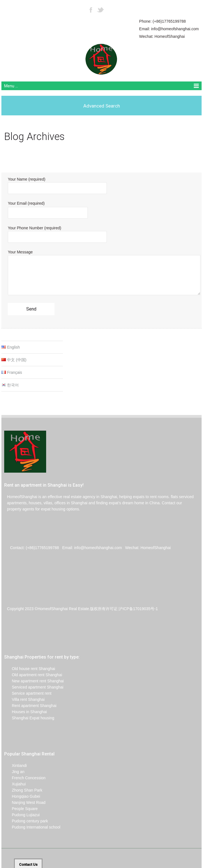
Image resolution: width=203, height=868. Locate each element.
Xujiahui (15, 784)
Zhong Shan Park (23, 790)
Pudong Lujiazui (22, 815)
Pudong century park (26, 821)
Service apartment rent (28, 693)
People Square (21, 809)
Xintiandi (16, 766)
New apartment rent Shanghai (34, 681)
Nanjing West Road (25, 802)
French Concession (25, 778)
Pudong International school (32, 827)
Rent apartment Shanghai (30, 706)
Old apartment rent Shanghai (33, 675)
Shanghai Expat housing (29, 718)
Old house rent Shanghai (30, 669)
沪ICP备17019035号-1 (138, 609)
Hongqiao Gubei (22, 796)
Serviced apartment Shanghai (34, 687)
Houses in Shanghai (26, 712)
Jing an (14, 772)
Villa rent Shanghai (24, 699)
